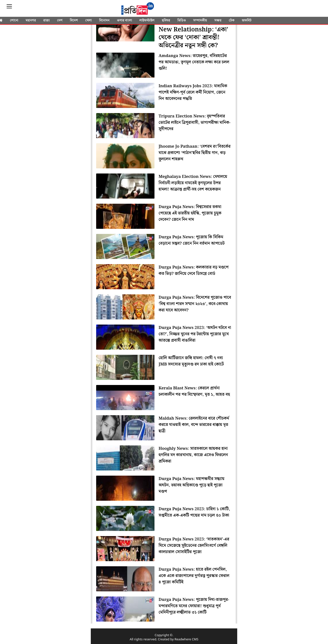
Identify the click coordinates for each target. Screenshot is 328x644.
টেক (231, 20)
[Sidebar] (9, 6)
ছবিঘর (166, 20)
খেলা (88, 20)
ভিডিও (182, 20)
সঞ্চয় (218, 20)
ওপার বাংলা (124, 20)
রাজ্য (46, 20)
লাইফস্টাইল (147, 20)
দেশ (60, 20)
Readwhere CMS (186, 639)
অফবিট (247, 20)
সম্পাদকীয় (200, 20)
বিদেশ (74, 20)
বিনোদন (104, 20)
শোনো (14, 20)
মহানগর (31, 20)
